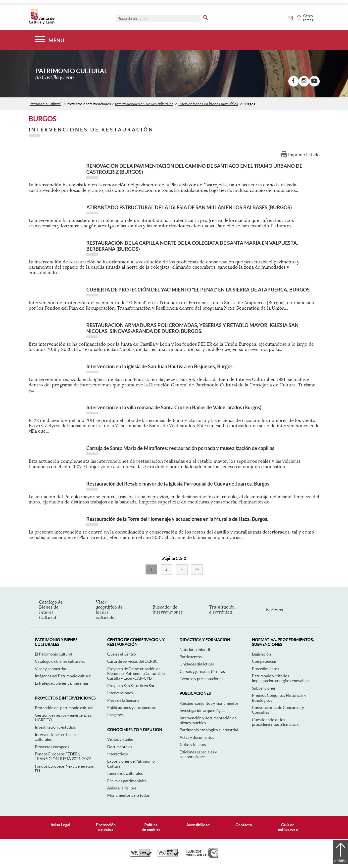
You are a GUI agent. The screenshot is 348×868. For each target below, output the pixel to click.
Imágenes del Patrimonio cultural (63, 676)
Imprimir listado (304, 155)
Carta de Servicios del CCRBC (132, 661)
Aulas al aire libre (122, 788)
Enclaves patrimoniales (127, 781)
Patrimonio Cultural (46, 104)
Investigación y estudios (55, 727)
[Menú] (50, 40)
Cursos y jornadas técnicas (202, 671)
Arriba (340, 861)
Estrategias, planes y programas (62, 683)
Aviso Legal (60, 825)
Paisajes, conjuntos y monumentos (209, 703)
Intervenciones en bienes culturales (144, 104)
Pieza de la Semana (123, 700)
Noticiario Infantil (195, 650)
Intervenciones (120, 693)
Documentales (120, 747)
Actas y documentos (197, 737)
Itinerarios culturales (125, 773)
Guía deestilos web (288, 827)
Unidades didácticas (197, 664)
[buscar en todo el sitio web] (206, 17)
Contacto (244, 825)
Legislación (261, 654)
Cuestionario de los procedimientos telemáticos (276, 722)
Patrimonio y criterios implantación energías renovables (281, 678)
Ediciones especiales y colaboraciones (198, 754)
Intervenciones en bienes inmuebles (208, 104)
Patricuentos (191, 657)
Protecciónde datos (106, 827)
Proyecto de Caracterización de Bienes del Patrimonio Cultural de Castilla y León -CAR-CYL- (136, 674)
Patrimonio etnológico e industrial (209, 730)
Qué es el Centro (122, 654)
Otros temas (308, 18)
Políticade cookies (151, 827)
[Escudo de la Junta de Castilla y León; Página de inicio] (42, 23)
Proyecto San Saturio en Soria (132, 686)
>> (199, 569)
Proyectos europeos (52, 747)
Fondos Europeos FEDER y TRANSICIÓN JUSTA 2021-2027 (63, 756)
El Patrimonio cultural (53, 654)
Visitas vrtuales (120, 739)
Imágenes (115, 715)
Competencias (264, 661)
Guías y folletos (193, 744)
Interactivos (118, 754)
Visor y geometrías (51, 669)
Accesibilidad (198, 825)
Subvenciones (264, 688)
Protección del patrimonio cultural (64, 708)
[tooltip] (290, 17)
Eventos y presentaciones (201, 679)
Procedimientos (266, 669)
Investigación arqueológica (202, 710)
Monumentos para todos (128, 795)
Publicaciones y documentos (131, 707)
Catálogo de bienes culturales (60, 661)
